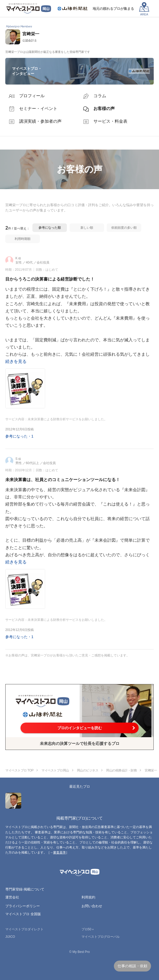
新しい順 (87, 228)
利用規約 (88, 897)
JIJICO (10, 937)
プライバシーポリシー (23, 906)
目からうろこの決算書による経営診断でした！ (50, 279)
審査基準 (59, 852)
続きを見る (16, 361)
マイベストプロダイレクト (24, 929)
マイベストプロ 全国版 (23, 914)
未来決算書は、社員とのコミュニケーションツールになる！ (63, 480)
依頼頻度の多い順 (124, 228)
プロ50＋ (88, 929)
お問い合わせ (92, 906)
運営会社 (12, 897)
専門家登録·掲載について (25, 889)
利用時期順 (23, 239)
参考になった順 (50, 228)
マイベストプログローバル (101, 937)
